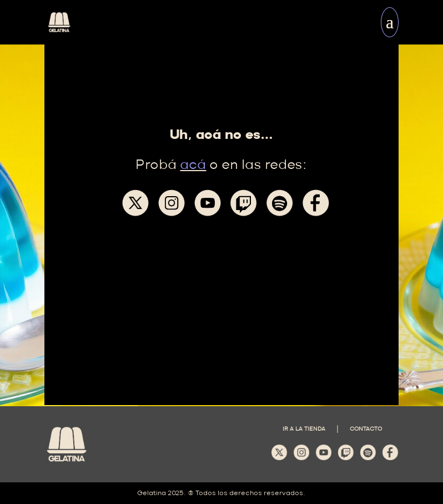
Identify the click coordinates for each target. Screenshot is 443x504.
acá (193, 165)
